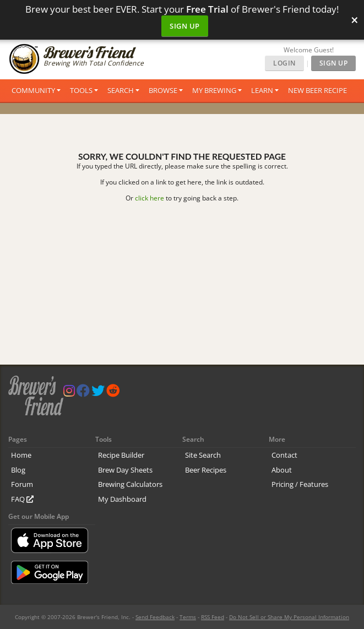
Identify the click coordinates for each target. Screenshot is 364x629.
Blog (18, 470)
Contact (284, 455)
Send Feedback (155, 617)
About (282, 470)
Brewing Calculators (130, 484)
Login (284, 63)
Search (121, 90)
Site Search (203, 455)
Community (33, 90)
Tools (81, 90)
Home (21, 455)
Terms (188, 617)
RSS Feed (213, 617)
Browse (163, 90)
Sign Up (185, 26)
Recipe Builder (121, 455)
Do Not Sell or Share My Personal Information (289, 617)
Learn (262, 90)
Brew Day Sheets (125, 470)
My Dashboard (122, 499)
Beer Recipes (206, 470)
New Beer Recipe (317, 90)
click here (150, 198)
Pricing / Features (300, 484)
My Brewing (214, 90)
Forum (22, 484)
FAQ (22, 499)
